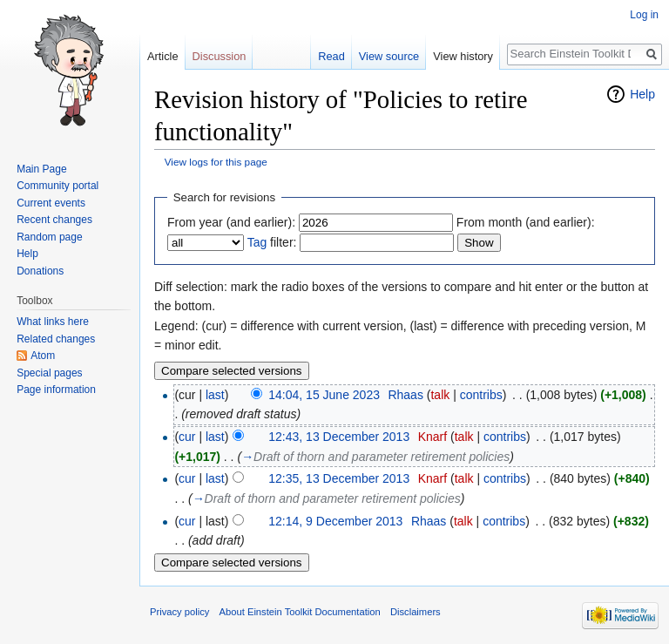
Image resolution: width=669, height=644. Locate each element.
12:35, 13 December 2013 (339, 478)
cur (187, 437)
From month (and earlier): (526, 222)
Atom (43, 356)
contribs (481, 395)
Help (642, 94)
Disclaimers (416, 612)
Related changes (56, 339)
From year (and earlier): (231, 222)
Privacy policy (179, 612)
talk (440, 395)
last (215, 395)
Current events (51, 203)
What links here (53, 322)
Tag (257, 242)
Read (331, 56)
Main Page (41, 169)
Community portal (57, 186)
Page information (56, 390)
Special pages (49, 373)
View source (389, 56)
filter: (272, 242)
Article (163, 56)
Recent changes (54, 220)
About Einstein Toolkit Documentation (300, 612)
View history (463, 56)
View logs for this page (216, 162)
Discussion (220, 56)
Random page (49, 237)
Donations (40, 271)
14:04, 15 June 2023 (324, 395)
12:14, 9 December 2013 (335, 521)
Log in (644, 15)
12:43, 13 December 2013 (339, 437)
